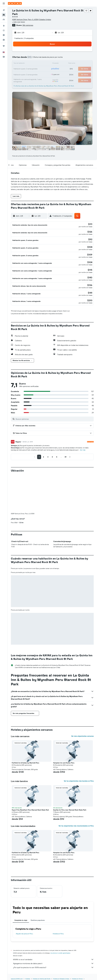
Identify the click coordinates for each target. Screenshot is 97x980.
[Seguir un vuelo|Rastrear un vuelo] (4, 30)
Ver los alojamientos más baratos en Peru (79, 739)
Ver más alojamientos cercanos (82, 694)
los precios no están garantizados (60, 911)
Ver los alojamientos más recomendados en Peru (76, 784)
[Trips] (4, 46)
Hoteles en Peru (58, 891)
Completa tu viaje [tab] (21, 878)
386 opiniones (28, 25)
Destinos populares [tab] (38, 878)
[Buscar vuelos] (4, 10)
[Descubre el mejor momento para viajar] (4, 35)
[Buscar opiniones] (54, 411)
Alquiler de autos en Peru (24, 891)
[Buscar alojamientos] (4, 15)
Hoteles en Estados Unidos (61, 937)
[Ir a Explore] (4, 26)
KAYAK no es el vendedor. (53, 917)
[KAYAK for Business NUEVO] (4, 40)
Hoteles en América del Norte (42, 937)
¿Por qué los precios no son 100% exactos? (53, 925)
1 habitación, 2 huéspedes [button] (24, 38)
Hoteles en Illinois (77, 937)
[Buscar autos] (4, 19)
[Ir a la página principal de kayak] (15, 3)
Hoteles (28, 937)
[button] (4, 3)
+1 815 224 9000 (19, 22)
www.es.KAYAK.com (17, 937)
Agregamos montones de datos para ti (53, 921)
